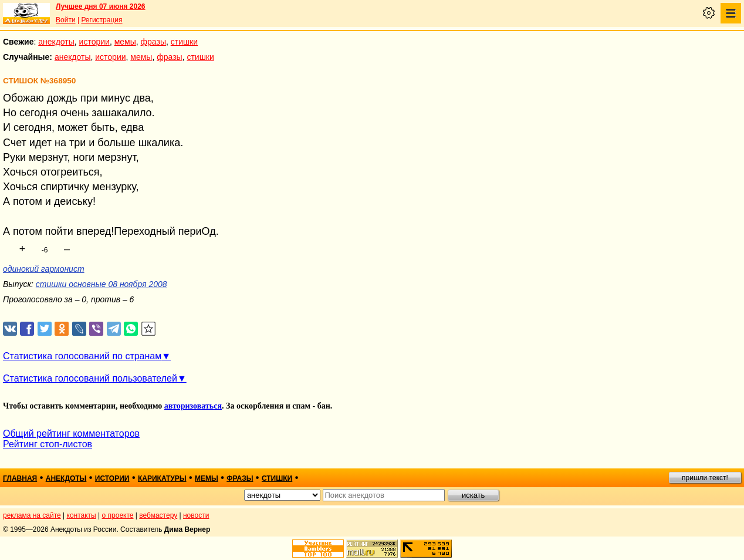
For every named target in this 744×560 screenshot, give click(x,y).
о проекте (118, 515)
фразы (153, 42)
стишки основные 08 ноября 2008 (102, 284)
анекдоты (56, 42)
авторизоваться (193, 406)
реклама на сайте (32, 515)
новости (196, 515)
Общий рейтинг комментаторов (71, 434)
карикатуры (162, 478)
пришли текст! (705, 478)
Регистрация (102, 20)
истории (94, 42)
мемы (125, 42)
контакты (82, 515)
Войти (66, 20)
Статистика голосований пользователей (90, 378)
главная (20, 478)
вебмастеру (158, 515)
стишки (184, 42)
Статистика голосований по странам (82, 356)
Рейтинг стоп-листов (48, 444)
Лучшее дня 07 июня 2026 (101, 6)
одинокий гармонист (44, 269)
